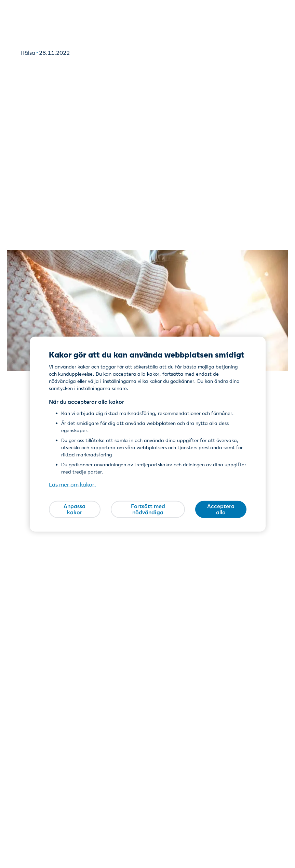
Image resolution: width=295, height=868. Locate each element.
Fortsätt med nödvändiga (148, 509)
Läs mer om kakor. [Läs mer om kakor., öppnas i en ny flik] (72, 484)
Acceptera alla (221, 509)
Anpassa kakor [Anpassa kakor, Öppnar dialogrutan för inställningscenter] (75, 509)
